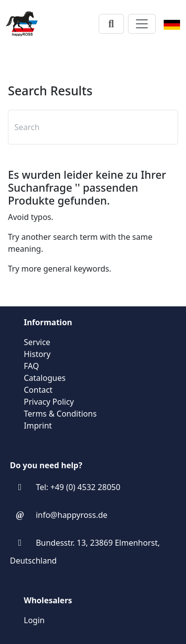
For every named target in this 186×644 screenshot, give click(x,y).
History (37, 354)
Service (37, 342)
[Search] (111, 24)
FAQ (31, 366)
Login (34, 620)
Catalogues (45, 378)
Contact (38, 390)
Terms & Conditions (60, 414)
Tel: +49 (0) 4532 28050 (78, 487)
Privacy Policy (49, 402)
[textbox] (89, 127)
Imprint (38, 426)
